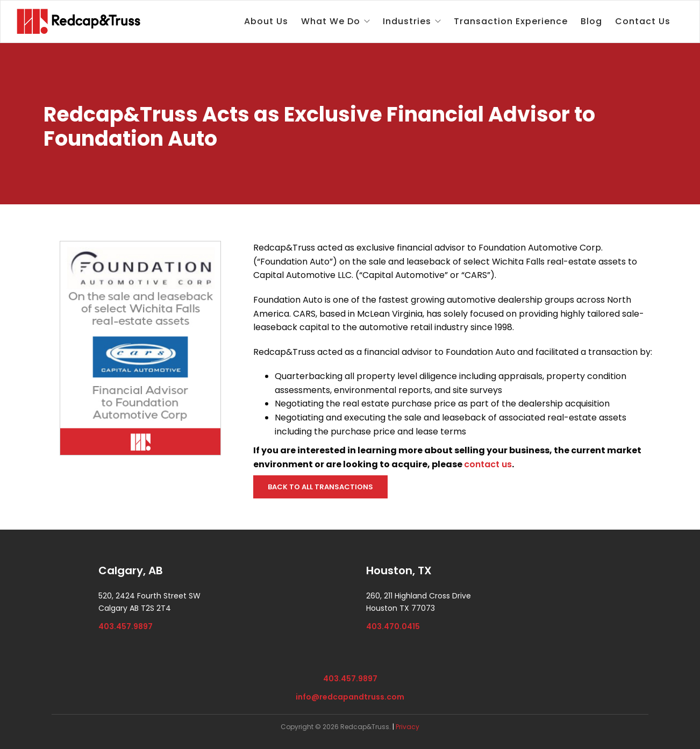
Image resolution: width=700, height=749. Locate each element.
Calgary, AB (131, 570)
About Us (266, 21)
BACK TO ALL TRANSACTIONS (320, 487)
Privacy (408, 727)
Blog (591, 21)
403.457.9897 (126, 626)
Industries (407, 21)
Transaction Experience (511, 21)
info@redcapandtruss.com (350, 697)
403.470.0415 (393, 626)
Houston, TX (399, 570)
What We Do (331, 21)
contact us (488, 464)
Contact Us (643, 21)
